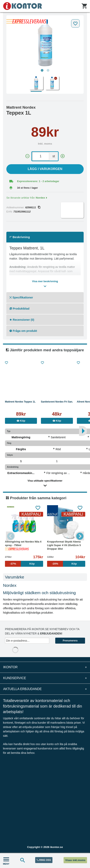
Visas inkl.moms (75, 860)
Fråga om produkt (23, 331)
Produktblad (19, 309)
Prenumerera (70, 641)
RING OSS (44, 860)
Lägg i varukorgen (45, 169)
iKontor (45, 667)
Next (80, 536)
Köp (21, 421)
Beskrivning (20, 237)
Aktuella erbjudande (45, 689)
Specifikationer (21, 297)
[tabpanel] (45, 42)
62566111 (33, 208)
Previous (10, 536)
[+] (63, 156)
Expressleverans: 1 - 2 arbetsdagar (38, 181)
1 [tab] (42, 70)
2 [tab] (48, 70)
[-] (27, 156)
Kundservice (45, 678)
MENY (6, 861)
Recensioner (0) (22, 320)
